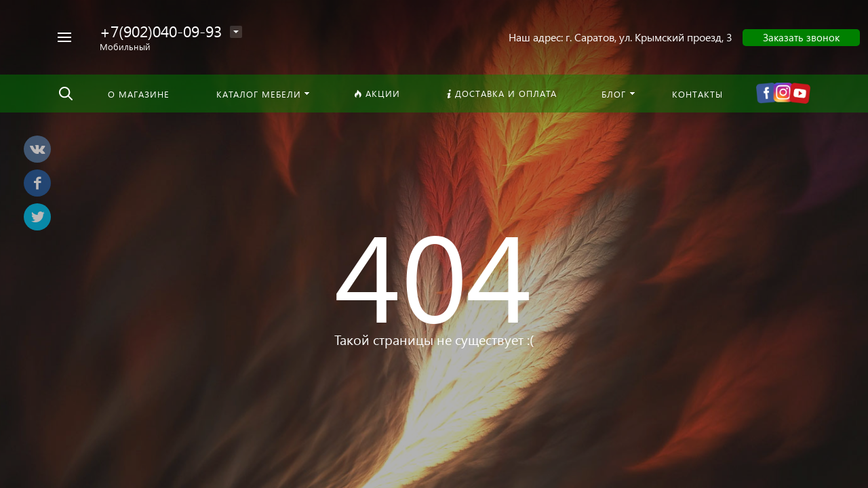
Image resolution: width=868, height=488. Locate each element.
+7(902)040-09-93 (161, 31)
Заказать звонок (801, 37)
